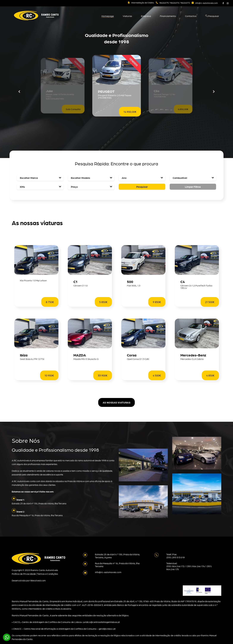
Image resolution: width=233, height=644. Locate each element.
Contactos (191, 16)
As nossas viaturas (116, 402)
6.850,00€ (183, 109)
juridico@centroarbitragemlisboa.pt (101, 622)
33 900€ (103, 375)
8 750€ (50, 302)
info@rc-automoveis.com (206, 3)
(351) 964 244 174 (195, 566)
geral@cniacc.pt (107, 629)
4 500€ (157, 375)
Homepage (108, 16)
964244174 (175, 3)
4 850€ (210, 375)
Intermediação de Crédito (143, 3)
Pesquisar (212, 16)
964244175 (164, 3)
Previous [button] (19, 92)
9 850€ (157, 302)
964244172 (185, 3)
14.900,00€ (130, 112)
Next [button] (214, 92)
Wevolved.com (38, 580)
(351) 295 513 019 (175, 557)
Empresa (146, 16)
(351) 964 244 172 (175, 566)
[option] (117, 92)
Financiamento (168, 16)
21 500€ (210, 302)
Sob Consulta (73, 109)
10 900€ (49, 375)
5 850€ (103, 302)
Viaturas (127, 16)
